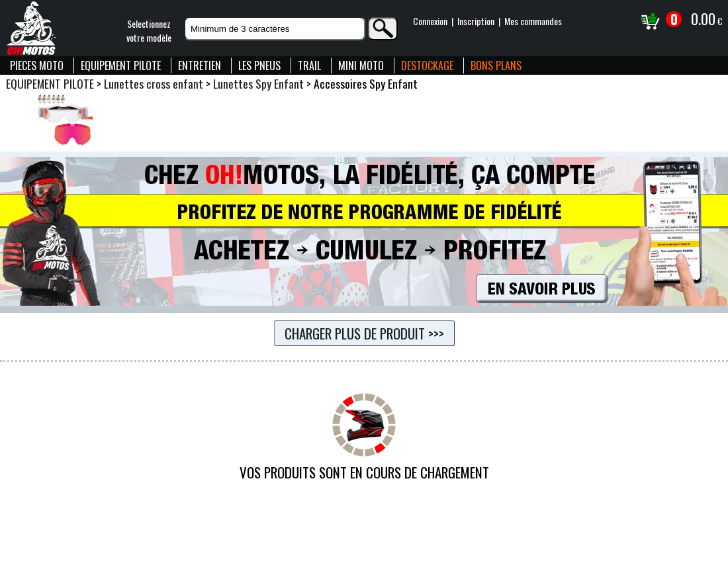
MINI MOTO (361, 66)
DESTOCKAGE (427, 66)
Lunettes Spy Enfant (258, 83)
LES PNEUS (259, 66)
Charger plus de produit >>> (364, 333)
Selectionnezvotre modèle (149, 30)
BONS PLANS (496, 66)
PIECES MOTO (37, 66)
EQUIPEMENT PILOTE (121, 66)
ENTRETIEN (200, 66)
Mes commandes (533, 21)
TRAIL (309, 66)
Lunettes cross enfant (154, 83)
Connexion (430, 21)
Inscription (476, 21)
